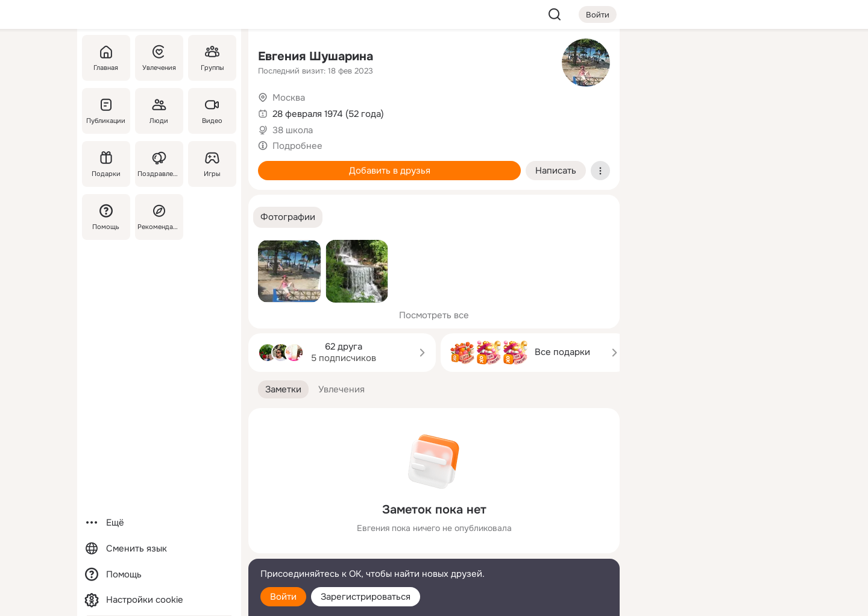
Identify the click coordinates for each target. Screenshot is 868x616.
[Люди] (159, 111)
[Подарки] (106, 164)
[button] (288, 217)
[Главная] (106, 58)
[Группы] (212, 58)
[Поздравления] (159, 164)
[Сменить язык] (159, 549)
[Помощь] (106, 217)
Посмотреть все (434, 315)
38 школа (293, 130)
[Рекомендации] (159, 217)
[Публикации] (106, 111)
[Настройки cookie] (159, 600)
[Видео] (212, 111)
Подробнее (297, 146)
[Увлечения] (159, 58)
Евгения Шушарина (316, 56)
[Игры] (212, 164)
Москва (289, 98)
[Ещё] (159, 523)
